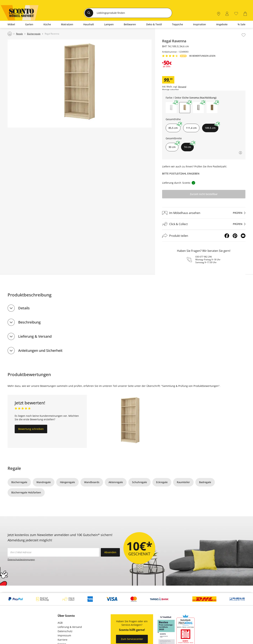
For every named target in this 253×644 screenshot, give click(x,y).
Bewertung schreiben (31, 429)
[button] (171, 108)
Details (24, 308)
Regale (14, 468)
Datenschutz (65, 631)
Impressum (64, 635)
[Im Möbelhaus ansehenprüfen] (204, 213)
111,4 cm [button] (191, 128)
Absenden (110, 552)
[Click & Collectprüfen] (204, 224)
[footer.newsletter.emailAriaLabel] (53, 552)
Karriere (62, 640)
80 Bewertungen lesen (202, 56)
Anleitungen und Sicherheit (40, 350)
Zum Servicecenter (132, 639)
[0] (236, 13)
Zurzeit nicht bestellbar (204, 194)
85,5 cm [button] (175, 127)
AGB (60, 623)
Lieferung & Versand (35, 336)
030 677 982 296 (204, 257)
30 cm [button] (173, 146)
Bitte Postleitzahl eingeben (181, 174)
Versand (182, 87)
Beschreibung (29, 322)
